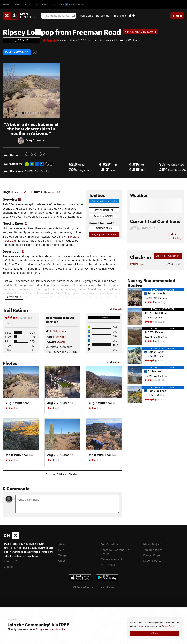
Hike (28, 4)
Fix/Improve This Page (104, 234)
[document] (154, 629)
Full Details (115, 309)
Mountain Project (111, 559)
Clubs (62, 560)
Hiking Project (152, 544)
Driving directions (104, 209)
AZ (82, 40)
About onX (10, 561)
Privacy (111, 586)
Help (61, 549)
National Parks (152, 560)
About (62, 544)
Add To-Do (31, 171)
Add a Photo (114, 362)
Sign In (177, 16)
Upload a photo (104, 227)
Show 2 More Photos (62, 474)
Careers (9, 566)
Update (172, 234)
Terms (101, 586)
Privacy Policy (168, 626)
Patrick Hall (137, 263)
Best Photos (103, 16)
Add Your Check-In (168, 255)
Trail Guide (86, 16)
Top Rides (120, 16)
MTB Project (108, 564)
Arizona (61, 336)
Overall (61, 341)
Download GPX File (104, 216)
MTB (17, 4)
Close (154, 633)
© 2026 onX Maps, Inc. (84, 586)
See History (175, 238)
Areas (73, 40)
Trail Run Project (153, 549)
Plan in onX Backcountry (104, 200)
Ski (54, 4)
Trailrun (41, 4)
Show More (14, 296)
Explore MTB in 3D (17, 52)
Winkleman (135, 40)
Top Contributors (111, 544)
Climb (6, 4)
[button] (6, 90)
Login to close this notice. (52, 629)
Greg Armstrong (36, 140)
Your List (45, 171)
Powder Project (152, 555)
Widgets (63, 555)
